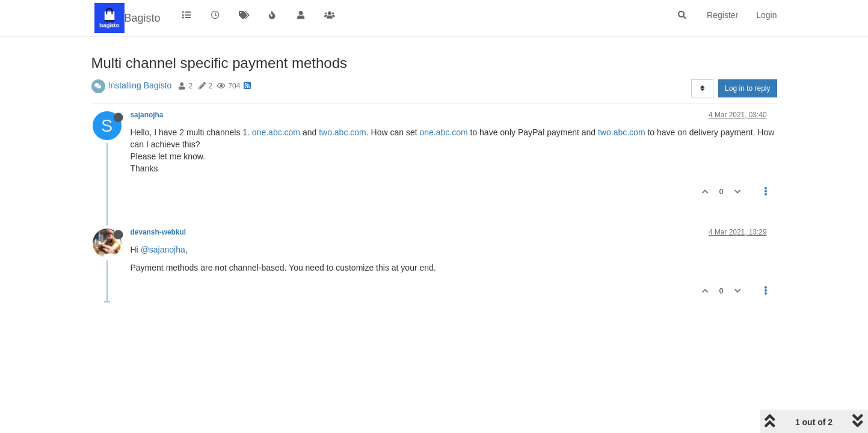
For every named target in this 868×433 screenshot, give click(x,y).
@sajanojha (163, 250)
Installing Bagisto (140, 85)
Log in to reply (747, 88)
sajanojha (147, 115)
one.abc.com (276, 132)
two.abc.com (343, 132)
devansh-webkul (159, 232)
